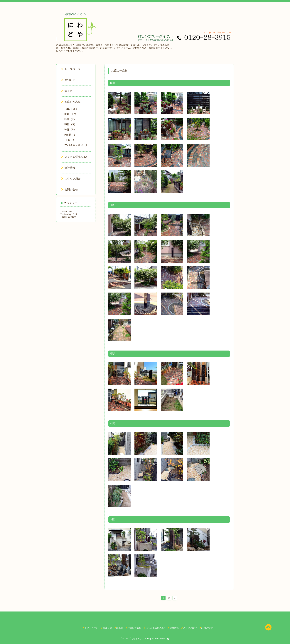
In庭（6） (70, 129)
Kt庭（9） (70, 124)
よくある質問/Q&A (74, 157)
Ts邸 (112, 83)
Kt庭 (112, 423)
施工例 (67, 91)
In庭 (112, 519)
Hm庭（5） (71, 135)
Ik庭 (112, 205)
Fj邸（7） (70, 119)
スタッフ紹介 (71, 179)
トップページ (71, 69)
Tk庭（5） (71, 140)
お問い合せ (70, 189)
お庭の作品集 (71, 102)
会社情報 (68, 168)
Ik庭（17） (71, 114)
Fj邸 (112, 353)
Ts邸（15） (71, 109)
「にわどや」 (135, 639)
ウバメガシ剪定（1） (77, 145)
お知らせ (68, 80)
